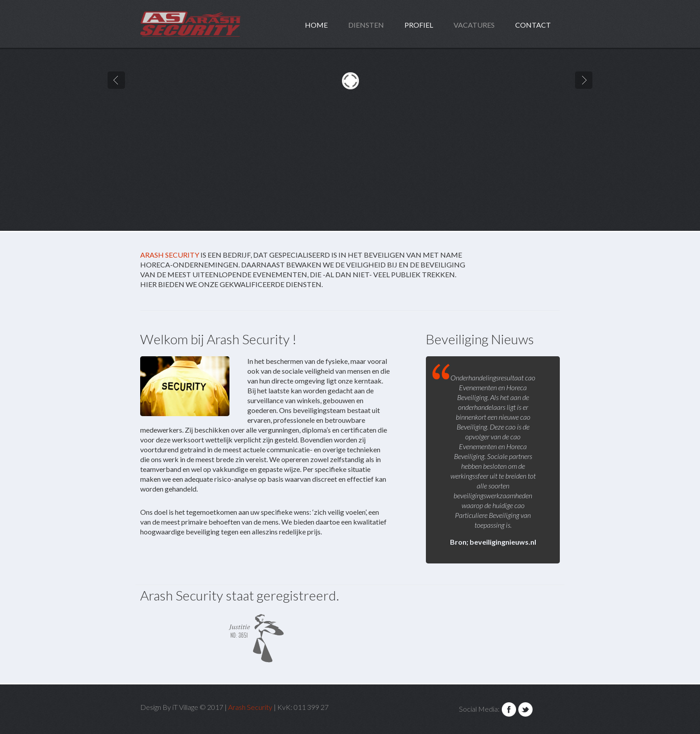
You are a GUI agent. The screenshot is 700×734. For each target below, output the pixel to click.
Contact (533, 25)
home (316, 25)
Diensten (366, 25)
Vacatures (474, 25)
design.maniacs (208, 24)
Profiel (419, 25)
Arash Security (170, 255)
